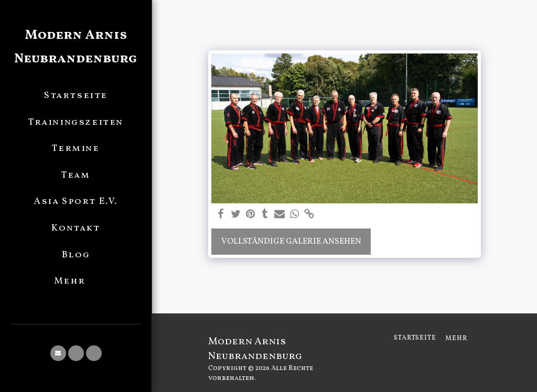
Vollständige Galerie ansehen (291, 242)
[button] (58, 353)
